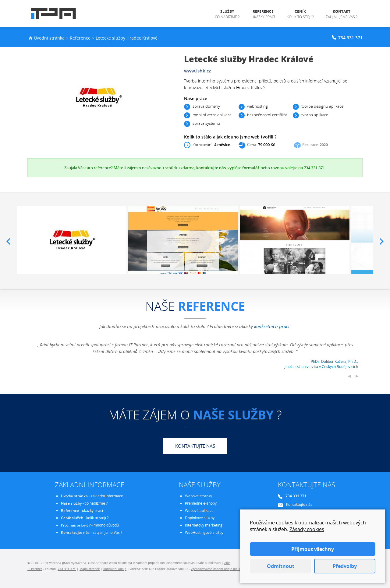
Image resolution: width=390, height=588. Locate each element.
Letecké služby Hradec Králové (127, 38)
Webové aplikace (199, 511)
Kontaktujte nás (195, 446)
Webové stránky (199, 496)
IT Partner (35, 569)
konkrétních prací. (272, 326)
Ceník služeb (72, 518)
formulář (251, 168)
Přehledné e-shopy (201, 503)
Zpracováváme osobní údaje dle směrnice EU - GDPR (229, 569)
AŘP (227, 563)
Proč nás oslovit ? (76, 525)
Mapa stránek (90, 569)
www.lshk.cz (197, 71)
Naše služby (71, 503)
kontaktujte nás (211, 168)
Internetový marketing (204, 525)
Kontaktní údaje (115, 569)
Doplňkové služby (200, 518)
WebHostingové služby (204, 532)
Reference (80, 38)
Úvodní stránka (49, 38)
